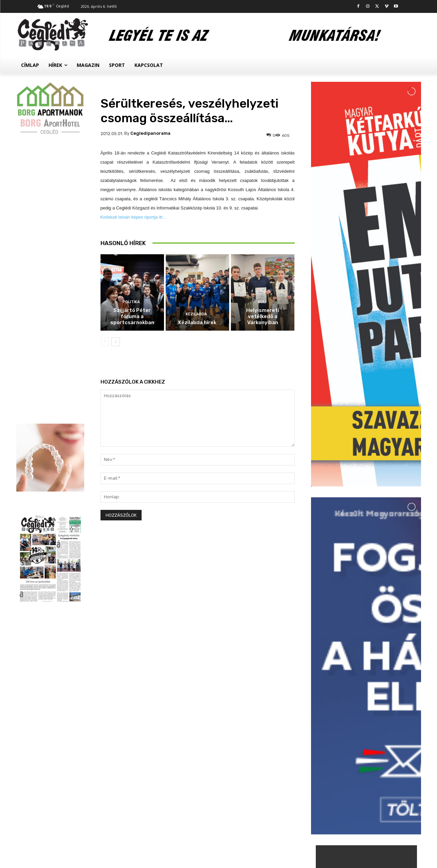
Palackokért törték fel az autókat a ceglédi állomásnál (381, 732)
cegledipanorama (150, 133)
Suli (262, 302)
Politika (131, 302)
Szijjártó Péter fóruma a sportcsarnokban (132, 316)
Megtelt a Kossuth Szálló (380, 778)
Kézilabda (196, 314)
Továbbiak (366, 807)
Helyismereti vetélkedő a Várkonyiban (263, 316)
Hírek (355, 718)
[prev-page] (105, 342)
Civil (354, 770)
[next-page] (116, 342)
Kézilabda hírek (197, 322)
